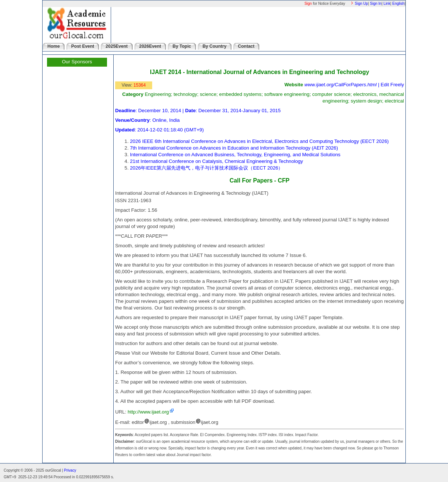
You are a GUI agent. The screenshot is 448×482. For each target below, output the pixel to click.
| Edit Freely (390, 85)
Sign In (376, 4)
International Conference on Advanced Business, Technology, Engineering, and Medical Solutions (235, 155)
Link (387, 4)
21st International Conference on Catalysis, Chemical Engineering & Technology (216, 161)
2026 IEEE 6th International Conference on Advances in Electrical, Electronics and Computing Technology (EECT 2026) (259, 141)
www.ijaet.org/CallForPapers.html (340, 85)
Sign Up (361, 4)
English (399, 4)
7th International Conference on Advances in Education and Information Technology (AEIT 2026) (234, 148)
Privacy (70, 470)
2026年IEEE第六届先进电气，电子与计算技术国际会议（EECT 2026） (206, 168)
